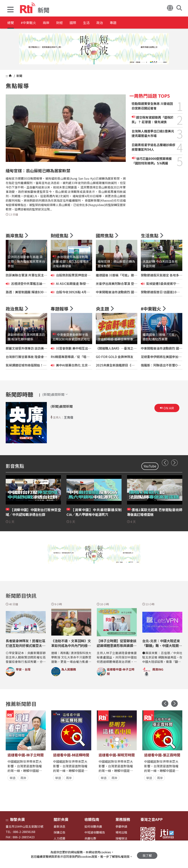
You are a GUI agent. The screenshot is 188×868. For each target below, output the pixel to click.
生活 (103, 23)
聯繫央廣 (17, 819)
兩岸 (54, 23)
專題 (136, 23)
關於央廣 (61, 819)
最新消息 (59, 826)
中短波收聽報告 (95, 832)
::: (7, 76)
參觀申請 (121, 826)
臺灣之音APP (152, 819)
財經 (70, 23)
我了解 (147, 854)
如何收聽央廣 (93, 826)
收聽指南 (92, 819)
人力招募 (59, 838)
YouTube (150, 466)
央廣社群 (90, 838)
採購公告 (59, 832)
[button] (10, 10)
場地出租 (121, 832)
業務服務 (123, 819)
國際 (87, 23)
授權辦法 (121, 838)
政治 (120, 23)
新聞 (19, 76)
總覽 (11, 23)
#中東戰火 (32, 23)
